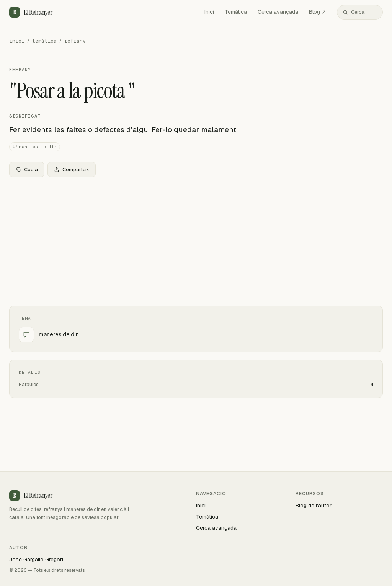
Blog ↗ (318, 12)
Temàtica (236, 12)
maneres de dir (35, 147)
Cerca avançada (278, 12)
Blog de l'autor (314, 506)
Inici (209, 12)
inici (17, 41)
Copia (27, 169)
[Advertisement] (196, 240)
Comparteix (72, 169)
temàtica (44, 41)
